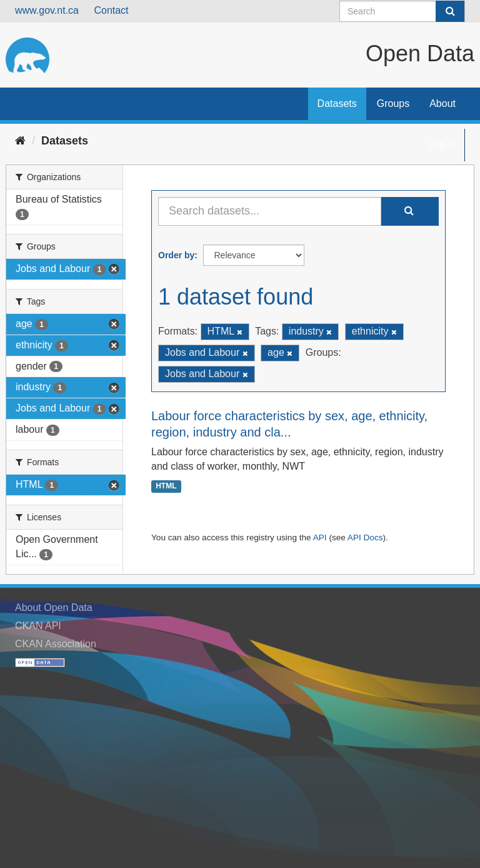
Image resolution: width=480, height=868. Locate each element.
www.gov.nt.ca (47, 10)
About (442, 103)
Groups (393, 103)
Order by (176, 255)
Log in (442, 145)
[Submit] (450, 11)
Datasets (337, 103)
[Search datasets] (402, 11)
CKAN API (38, 626)
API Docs (365, 537)
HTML (166, 487)
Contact (111, 10)
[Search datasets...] (270, 211)
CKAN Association (56, 644)
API (320, 537)
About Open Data (54, 608)
